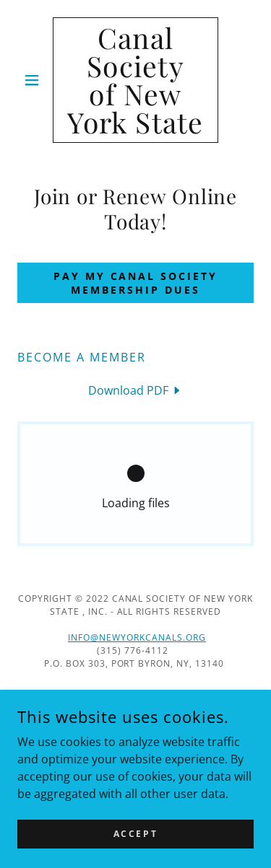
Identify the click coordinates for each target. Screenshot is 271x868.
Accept (135, 834)
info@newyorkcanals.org (137, 637)
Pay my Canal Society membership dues (136, 283)
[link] (135, 80)
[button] (35, 80)
